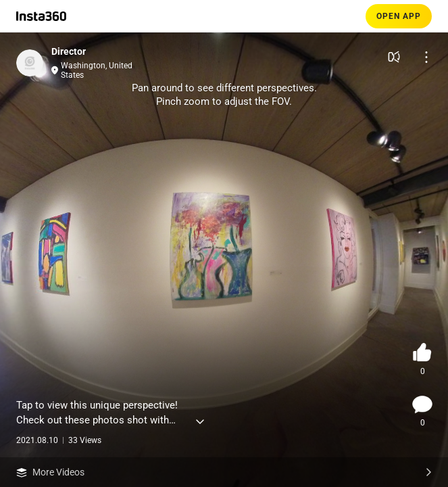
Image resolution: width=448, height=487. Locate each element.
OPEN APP (399, 16)
